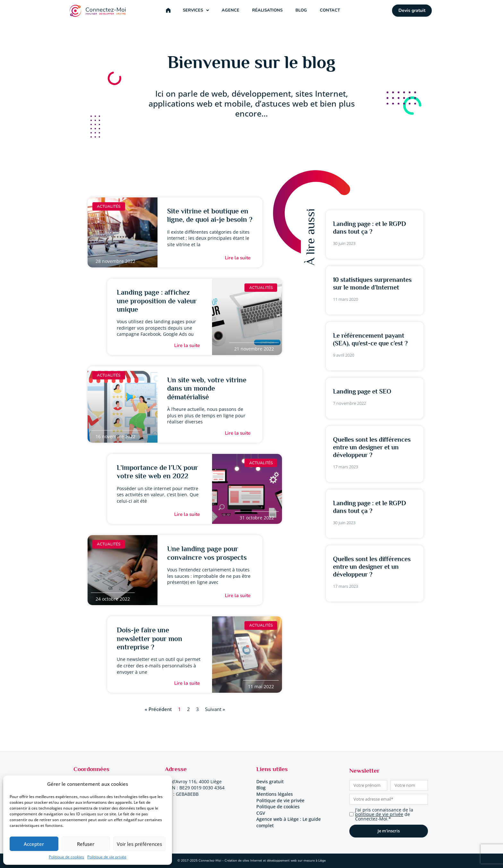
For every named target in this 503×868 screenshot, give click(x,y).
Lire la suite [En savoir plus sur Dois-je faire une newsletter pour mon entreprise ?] (187, 683)
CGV (261, 813)
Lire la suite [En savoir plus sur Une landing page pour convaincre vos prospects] (238, 595)
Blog (301, 10)
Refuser (86, 844)
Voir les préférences (139, 844)
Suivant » (215, 709)
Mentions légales (275, 794)
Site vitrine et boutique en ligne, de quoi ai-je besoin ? (210, 215)
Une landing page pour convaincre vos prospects (207, 553)
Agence (230, 10)
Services (196, 11)
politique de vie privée (379, 814)
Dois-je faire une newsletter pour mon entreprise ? (149, 638)
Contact (330, 10)
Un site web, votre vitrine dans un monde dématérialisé (207, 388)
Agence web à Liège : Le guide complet (289, 822)
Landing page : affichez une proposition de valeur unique (157, 301)
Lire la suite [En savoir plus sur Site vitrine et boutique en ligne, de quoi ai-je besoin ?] (238, 258)
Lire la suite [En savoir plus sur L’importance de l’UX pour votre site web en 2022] (187, 514)
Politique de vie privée (107, 857)
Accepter (34, 844)
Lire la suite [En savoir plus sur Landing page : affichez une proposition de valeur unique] (187, 345)
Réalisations (267, 10)
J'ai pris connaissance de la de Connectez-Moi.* (384, 814)
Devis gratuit (270, 781)
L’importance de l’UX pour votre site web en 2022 (157, 472)
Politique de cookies (66, 857)
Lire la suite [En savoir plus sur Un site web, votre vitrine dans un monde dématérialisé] (238, 433)
